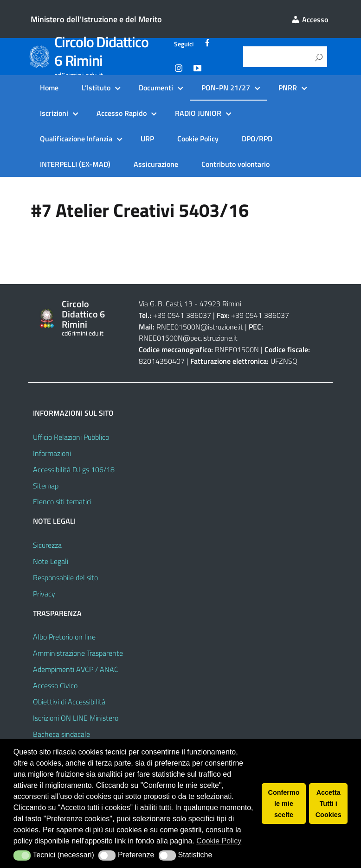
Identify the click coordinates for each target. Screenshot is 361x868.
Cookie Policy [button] (219, 841)
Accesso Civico (55, 685)
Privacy (44, 594)
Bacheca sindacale (61, 734)
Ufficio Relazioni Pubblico (71, 437)
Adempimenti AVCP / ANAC (76, 669)
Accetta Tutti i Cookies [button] (329, 804)
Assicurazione (156, 164)
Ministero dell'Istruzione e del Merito (96, 19)
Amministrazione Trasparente (78, 653)
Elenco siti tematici (62, 501)
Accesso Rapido (122, 113)
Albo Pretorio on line (64, 637)
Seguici (184, 44)
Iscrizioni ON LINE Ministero (76, 718)
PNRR (288, 88)
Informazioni (52, 453)
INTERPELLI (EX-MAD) (75, 164)
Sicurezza (47, 545)
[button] (22, 855)
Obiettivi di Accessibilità (69, 702)
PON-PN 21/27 (226, 88)
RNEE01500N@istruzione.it (200, 327)
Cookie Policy (198, 139)
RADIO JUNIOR (198, 113)
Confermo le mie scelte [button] (284, 804)
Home (49, 88)
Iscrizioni (54, 113)
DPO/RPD (257, 139)
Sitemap (46, 486)
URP (147, 139)
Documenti (156, 88)
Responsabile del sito (65, 577)
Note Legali (51, 561)
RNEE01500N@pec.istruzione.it (188, 338)
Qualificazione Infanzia (76, 139)
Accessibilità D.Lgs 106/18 (74, 469)
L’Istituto (96, 88)
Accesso (309, 19)
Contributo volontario (235, 164)
